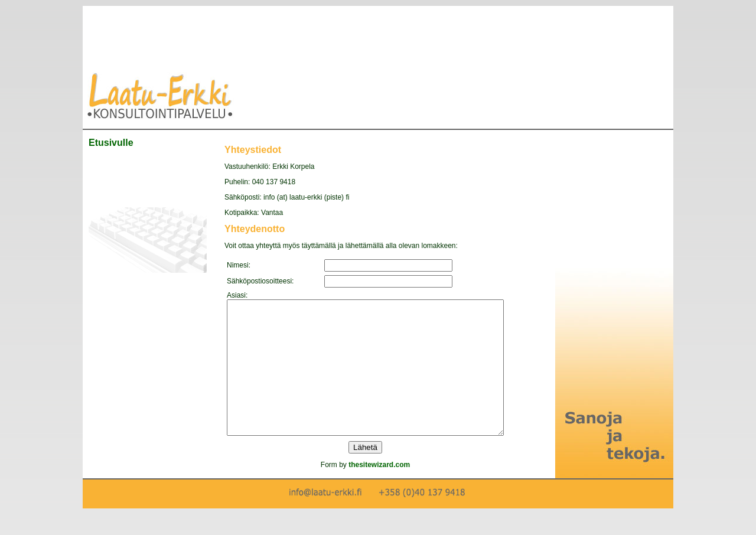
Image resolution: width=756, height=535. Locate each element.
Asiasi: (237, 295)
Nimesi (238, 265)
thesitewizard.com (396, 491)
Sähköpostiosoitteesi (259, 281)
